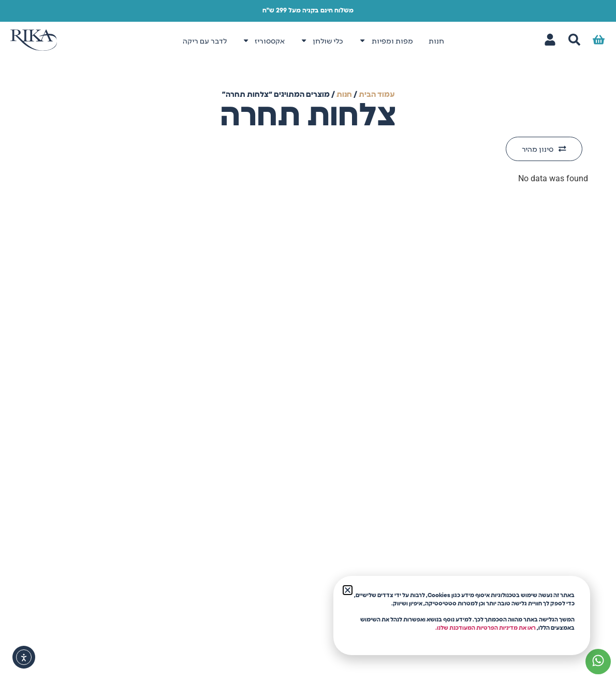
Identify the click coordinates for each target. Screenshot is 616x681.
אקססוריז (263, 40)
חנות (436, 40)
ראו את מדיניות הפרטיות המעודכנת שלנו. (486, 628)
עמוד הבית (377, 95)
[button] (348, 590)
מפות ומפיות (386, 40)
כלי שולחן (322, 40)
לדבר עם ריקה (205, 40)
